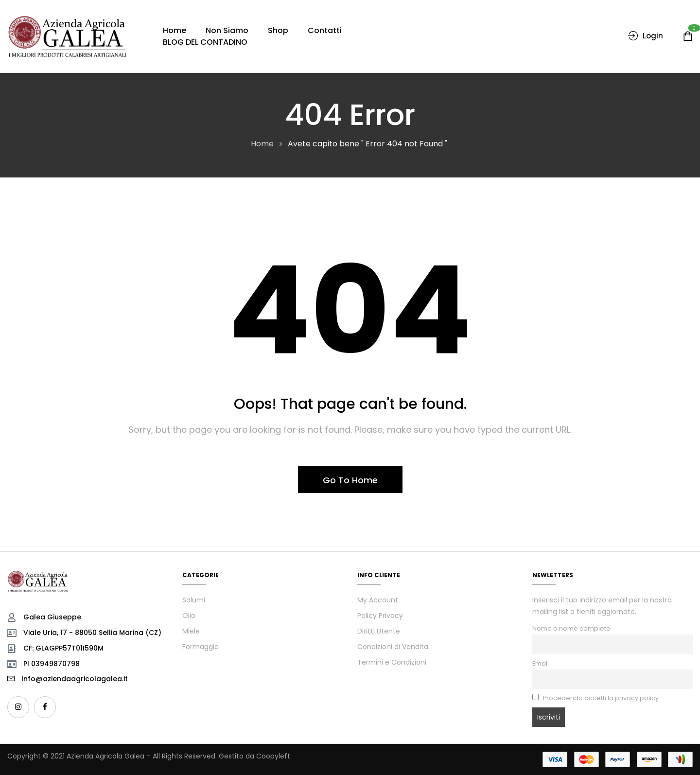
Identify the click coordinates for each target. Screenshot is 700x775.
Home (262, 144)
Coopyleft (273, 756)
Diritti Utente (379, 631)
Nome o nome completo (571, 628)
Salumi (194, 600)
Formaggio (201, 647)
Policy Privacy (380, 616)
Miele (191, 631)
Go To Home (350, 480)
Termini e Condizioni (392, 662)
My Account (378, 600)
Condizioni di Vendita (393, 647)
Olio (189, 616)
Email (541, 663)
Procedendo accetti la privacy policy (595, 698)
